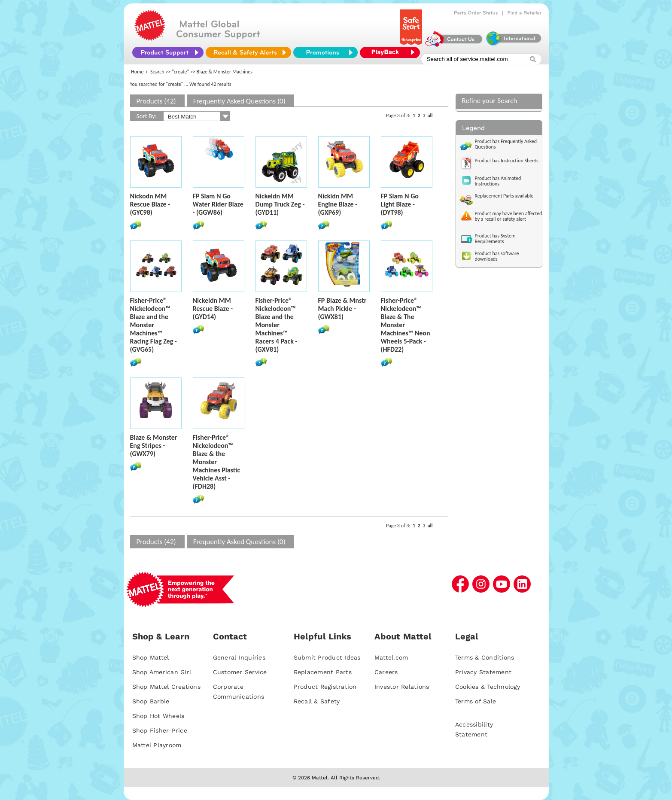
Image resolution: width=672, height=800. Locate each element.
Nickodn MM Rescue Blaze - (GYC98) (150, 204)
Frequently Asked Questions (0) (239, 101)
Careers (386, 672)
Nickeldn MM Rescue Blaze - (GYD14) (213, 309)
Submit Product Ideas (327, 657)
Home (137, 72)
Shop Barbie (151, 701)
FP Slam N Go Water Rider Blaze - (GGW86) (218, 204)
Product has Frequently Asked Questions (506, 144)
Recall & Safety (317, 701)
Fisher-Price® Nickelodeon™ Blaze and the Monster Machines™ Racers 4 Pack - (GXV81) (277, 325)
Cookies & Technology (488, 687)
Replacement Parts (323, 672)
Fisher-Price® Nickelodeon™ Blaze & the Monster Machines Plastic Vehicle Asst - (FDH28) (216, 462)
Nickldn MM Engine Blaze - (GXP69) (338, 204)
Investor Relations (402, 687)
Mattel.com (391, 657)
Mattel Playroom (157, 745)
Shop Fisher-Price (160, 730)
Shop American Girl (162, 672)
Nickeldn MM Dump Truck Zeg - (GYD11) (280, 204)
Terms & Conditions (485, 657)
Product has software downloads (497, 256)
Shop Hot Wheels (158, 716)
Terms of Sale (476, 701)
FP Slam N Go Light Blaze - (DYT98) (400, 204)
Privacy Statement (483, 672)
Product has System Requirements (495, 239)
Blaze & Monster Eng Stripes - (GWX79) (154, 446)
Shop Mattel (151, 657)
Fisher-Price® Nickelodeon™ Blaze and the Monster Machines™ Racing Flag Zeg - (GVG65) (154, 325)
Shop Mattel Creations (166, 687)
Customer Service (240, 672)
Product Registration (325, 687)
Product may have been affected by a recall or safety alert (509, 216)
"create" (180, 72)
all (430, 116)
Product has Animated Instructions (498, 181)
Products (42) (156, 101)
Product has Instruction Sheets (507, 161)
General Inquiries (239, 657)
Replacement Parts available (504, 196)
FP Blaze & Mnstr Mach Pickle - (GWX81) (342, 309)
